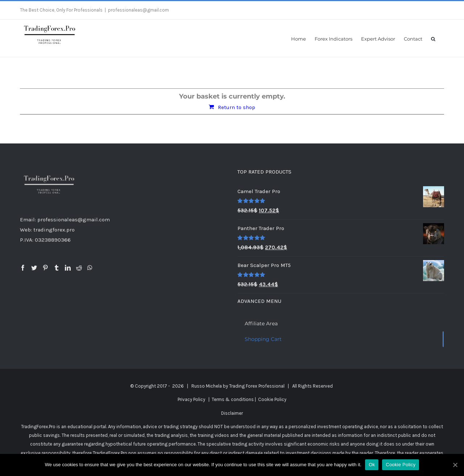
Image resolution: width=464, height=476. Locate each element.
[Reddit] (79, 268)
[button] (433, 38)
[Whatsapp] (90, 268)
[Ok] (455, 465)
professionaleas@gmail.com (138, 10)
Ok (372, 465)
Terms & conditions (233, 399)
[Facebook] (23, 268)
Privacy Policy (191, 399)
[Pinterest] (45, 268)
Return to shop (237, 107)
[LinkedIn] (68, 268)
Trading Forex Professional (257, 386)
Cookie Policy (272, 399)
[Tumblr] (57, 268)
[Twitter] (34, 268)
